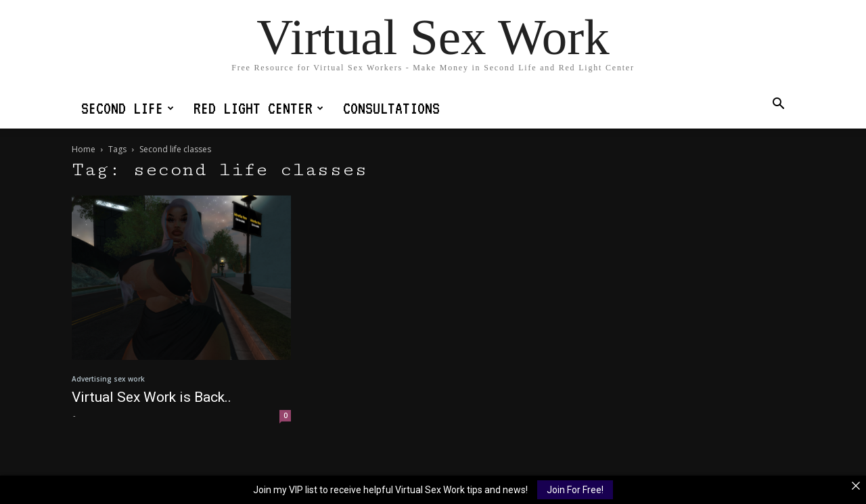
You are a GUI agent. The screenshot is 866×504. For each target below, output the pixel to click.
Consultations (391, 108)
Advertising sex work (108, 379)
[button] (778, 105)
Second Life (128, 108)
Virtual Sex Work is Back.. (152, 397)
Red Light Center (258, 108)
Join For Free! (575, 490)
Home (84, 149)
